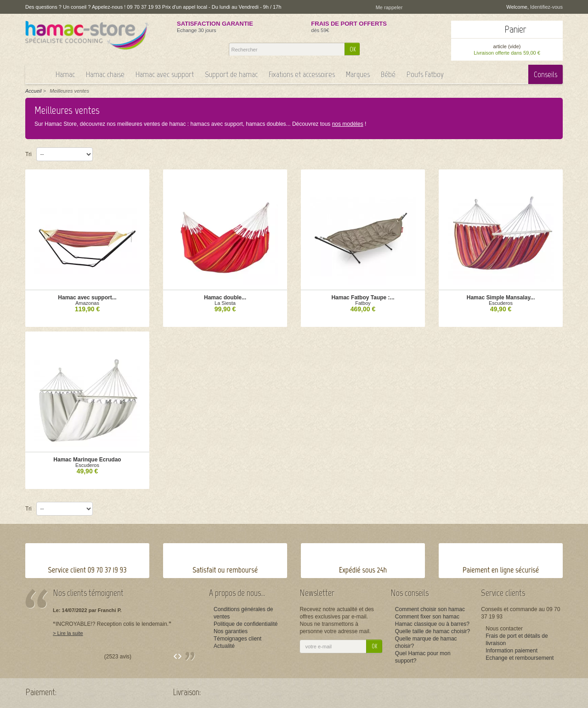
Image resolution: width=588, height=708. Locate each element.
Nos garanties (231, 631)
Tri (28, 154)
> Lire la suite (68, 633)
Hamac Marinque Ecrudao (87, 460)
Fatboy (363, 303)
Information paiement (512, 651)
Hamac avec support (165, 74)
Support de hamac (231, 74)
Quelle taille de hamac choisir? (433, 631)
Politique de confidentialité (246, 624)
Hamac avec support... (87, 298)
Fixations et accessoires (302, 74)
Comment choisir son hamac (430, 609)
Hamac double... (225, 298)
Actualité (224, 646)
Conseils (546, 74)
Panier (515, 29)
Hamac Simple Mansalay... (501, 298)
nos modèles (348, 124)
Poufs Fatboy (425, 74)
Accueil (33, 91)
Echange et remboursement (520, 658)
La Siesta (225, 303)
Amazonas (87, 303)
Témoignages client (237, 639)
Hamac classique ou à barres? (432, 624)
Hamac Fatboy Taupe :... (363, 298)
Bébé (388, 74)
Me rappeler (389, 7)
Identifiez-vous (546, 7)
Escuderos (501, 303)
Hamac (65, 74)
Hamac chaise (105, 74)
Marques (358, 74)
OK (353, 49)
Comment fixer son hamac (427, 617)
